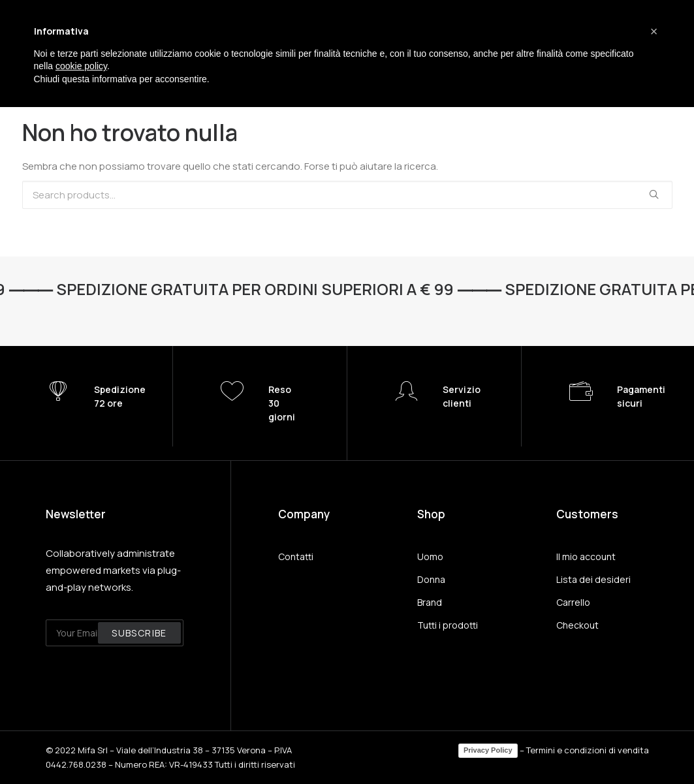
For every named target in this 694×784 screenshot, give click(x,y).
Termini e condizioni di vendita (588, 750)
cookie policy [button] (81, 66)
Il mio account (586, 557)
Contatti (296, 557)
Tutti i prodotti (448, 625)
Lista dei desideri (593, 579)
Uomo (430, 557)
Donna (431, 579)
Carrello (573, 602)
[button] (654, 31)
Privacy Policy (488, 750)
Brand (430, 602)
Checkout (577, 625)
